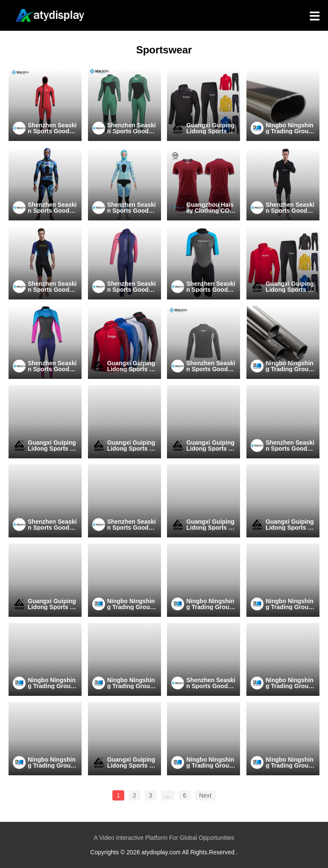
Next (205, 795)
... (168, 795)
